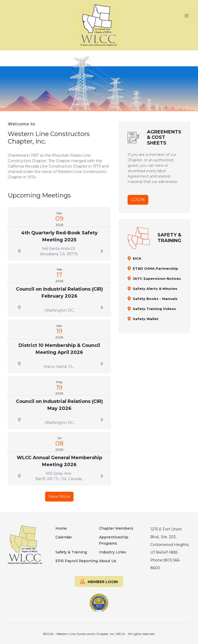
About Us (108, 561)
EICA (137, 258)
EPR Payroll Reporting (77, 561)
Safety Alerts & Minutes (155, 289)
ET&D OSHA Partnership (155, 268)
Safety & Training (71, 552)
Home (61, 528)
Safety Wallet (146, 319)
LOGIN (138, 200)
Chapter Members (116, 528)
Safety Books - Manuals (155, 299)
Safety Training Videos (154, 309)
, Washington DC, (59, 310)
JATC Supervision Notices (157, 279)
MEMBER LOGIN (99, 581)
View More (59, 496)
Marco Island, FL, (59, 367)
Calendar (64, 537)
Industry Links (113, 552)
